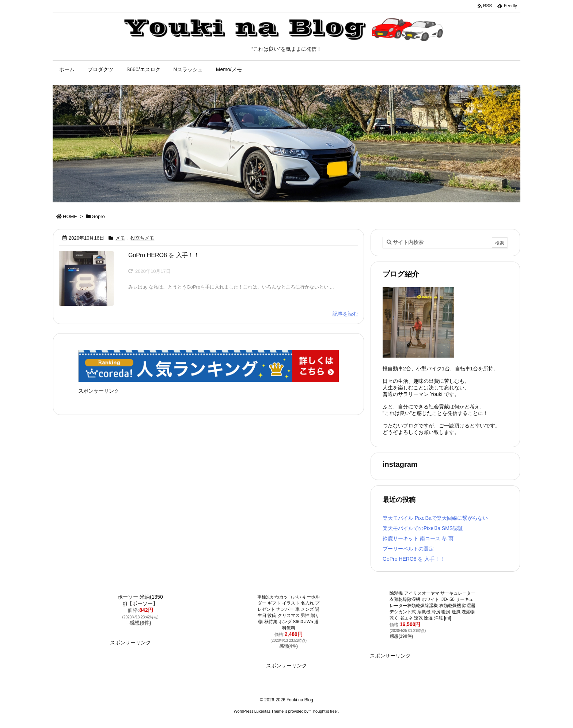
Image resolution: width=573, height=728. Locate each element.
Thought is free (324, 711)
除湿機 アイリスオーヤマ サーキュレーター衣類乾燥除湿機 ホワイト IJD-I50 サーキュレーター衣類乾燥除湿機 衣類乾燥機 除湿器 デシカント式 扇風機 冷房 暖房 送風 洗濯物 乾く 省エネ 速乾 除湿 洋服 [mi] (432, 606)
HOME (70, 216)
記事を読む (345, 314)
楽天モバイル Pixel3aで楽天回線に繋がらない (435, 518)
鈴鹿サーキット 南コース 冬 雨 (418, 538)
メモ (120, 238)
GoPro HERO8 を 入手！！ (164, 255)
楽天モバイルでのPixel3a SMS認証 (423, 528)
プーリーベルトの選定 (408, 549)
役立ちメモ (142, 238)
